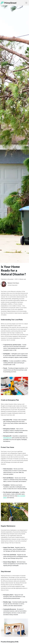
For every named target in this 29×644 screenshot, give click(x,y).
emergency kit (7, 438)
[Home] (9, 3)
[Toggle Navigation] (26, 3)
